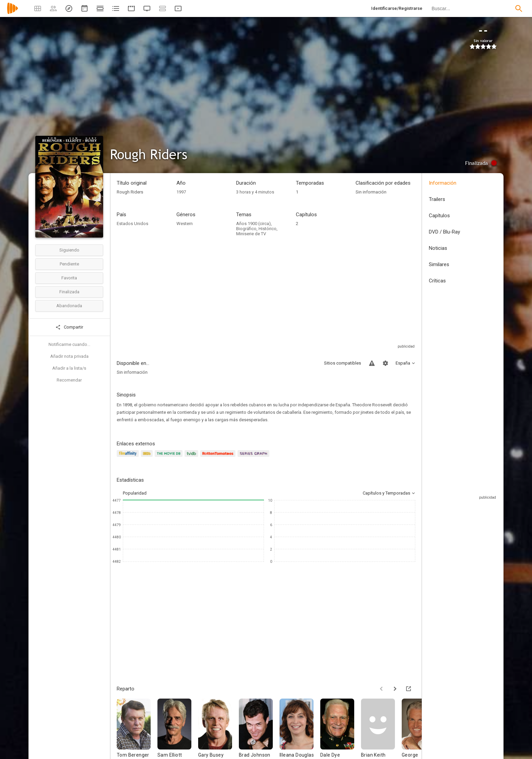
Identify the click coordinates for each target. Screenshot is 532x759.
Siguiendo (69, 250)
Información (443, 183)
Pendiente (69, 264)
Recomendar (69, 380)
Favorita (69, 278)
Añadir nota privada (69, 356)
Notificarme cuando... (69, 344)
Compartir (69, 327)
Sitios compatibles (343, 363)
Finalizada (69, 292)
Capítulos (439, 216)
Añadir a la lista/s (69, 368)
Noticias (438, 248)
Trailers (437, 199)
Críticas (437, 281)
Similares (439, 264)
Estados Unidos (132, 224)
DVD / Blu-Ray (444, 232)
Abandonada (69, 306)
